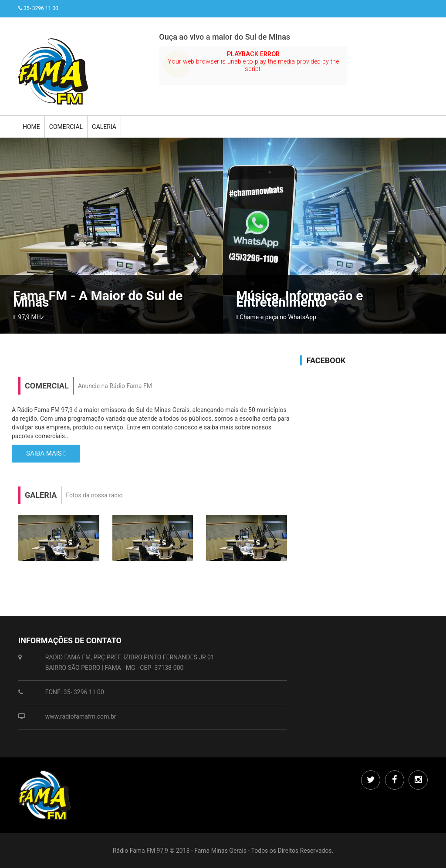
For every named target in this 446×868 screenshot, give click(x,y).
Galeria (104, 127)
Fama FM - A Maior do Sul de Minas (98, 299)
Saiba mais (46, 453)
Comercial (66, 127)
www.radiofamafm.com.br (81, 716)
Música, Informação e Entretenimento (300, 299)
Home (31, 127)
